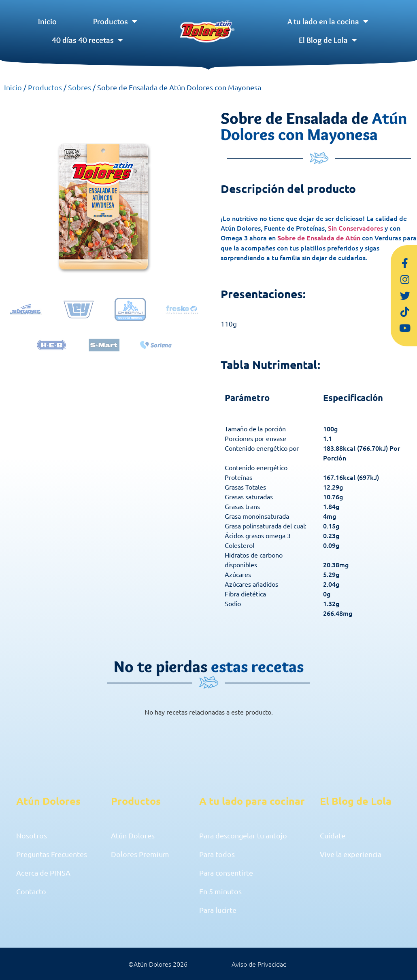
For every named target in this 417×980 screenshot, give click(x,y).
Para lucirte (218, 910)
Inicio (47, 21)
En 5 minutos (220, 891)
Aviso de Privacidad (259, 964)
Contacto (31, 891)
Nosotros (32, 835)
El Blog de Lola (328, 40)
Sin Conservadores (355, 228)
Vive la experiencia (351, 854)
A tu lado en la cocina (328, 21)
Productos (115, 21)
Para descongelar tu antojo (243, 835)
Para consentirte (226, 873)
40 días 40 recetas (87, 40)
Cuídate (333, 835)
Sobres (80, 87)
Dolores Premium (140, 854)
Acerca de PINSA (43, 873)
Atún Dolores (133, 835)
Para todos (217, 854)
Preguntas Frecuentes (52, 854)
